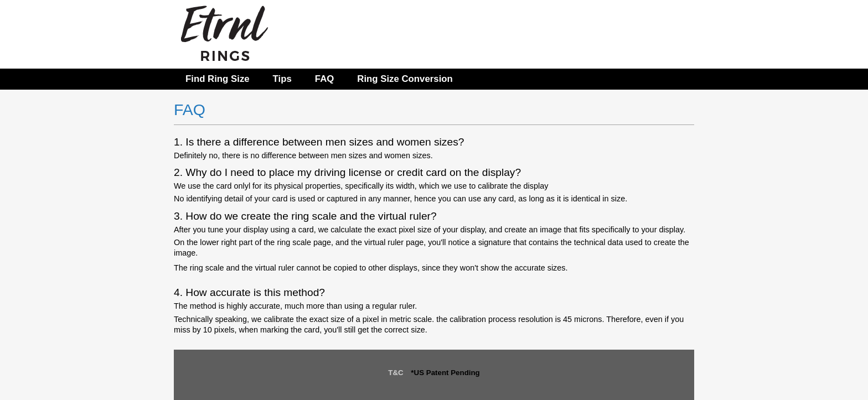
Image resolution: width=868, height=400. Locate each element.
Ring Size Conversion (405, 79)
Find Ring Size (218, 79)
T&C (396, 373)
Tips (282, 79)
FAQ (325, 79)
